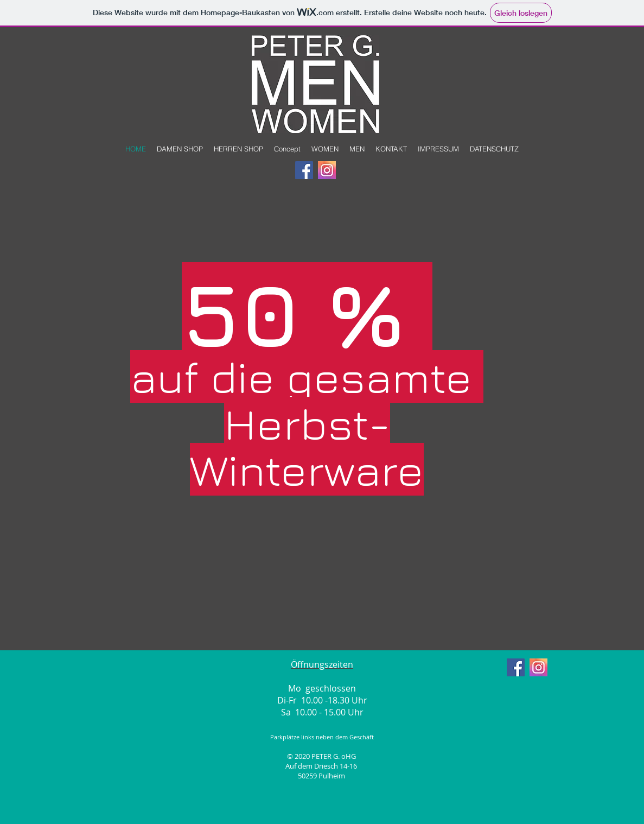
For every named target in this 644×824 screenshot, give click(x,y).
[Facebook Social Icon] (304, 170)
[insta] (327, 170)
